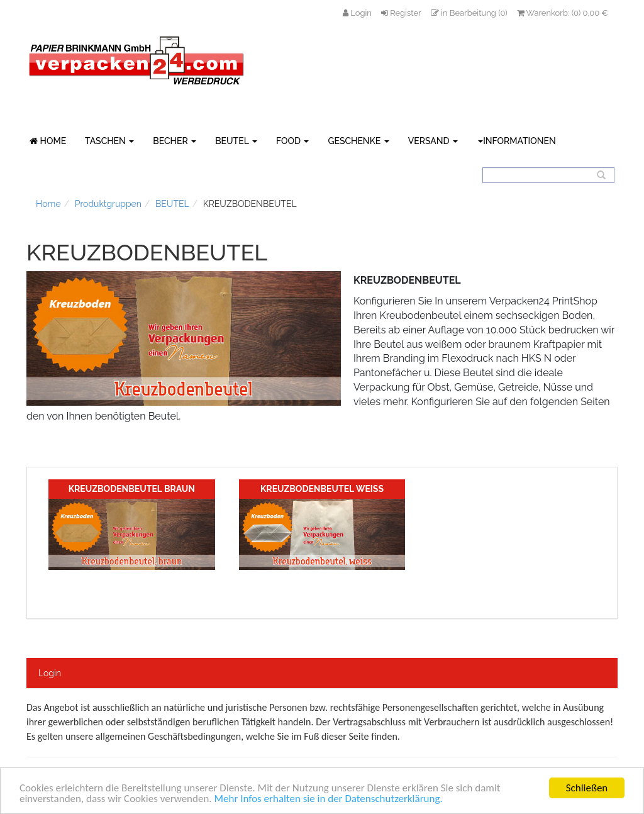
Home (48, 204)
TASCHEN (109, 141)
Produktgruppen (108, 204)
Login (50, 673)
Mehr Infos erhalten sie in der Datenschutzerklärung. (329, 799)
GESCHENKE (358, 141)
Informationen (517, 141)
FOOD (293, 141)
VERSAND (433, 141)
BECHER (175, 141)
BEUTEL (236, 141)
